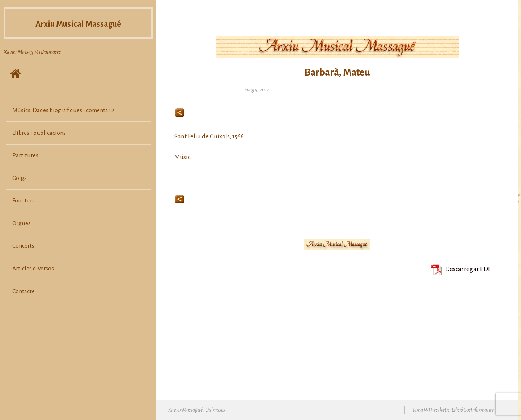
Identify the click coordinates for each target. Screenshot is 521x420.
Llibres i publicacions (39, 133)
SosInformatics (479, 410)
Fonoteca (24, 201)
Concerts (23, 246)
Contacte (24, 291)
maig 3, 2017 (257, 90)
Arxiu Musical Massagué (78, 23)
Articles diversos (33, 269)
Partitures (25, 155)
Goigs (20, 178)
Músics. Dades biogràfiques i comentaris (63, 110)
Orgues (22, 223)
